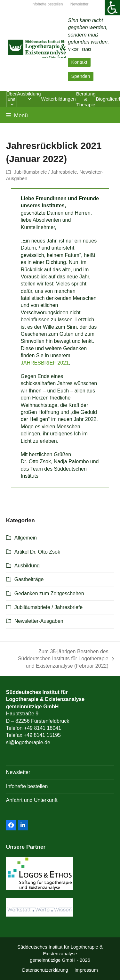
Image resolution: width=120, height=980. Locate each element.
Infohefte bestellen (27, 786)
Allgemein (26, 538)
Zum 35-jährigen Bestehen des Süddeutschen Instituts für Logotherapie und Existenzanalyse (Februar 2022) (63, 659)
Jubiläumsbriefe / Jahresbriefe (46, 172)
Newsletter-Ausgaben (39, 621)
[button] (17, 115)
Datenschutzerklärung (45, 970)
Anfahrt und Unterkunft (32, 800)
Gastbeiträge (29, 579)
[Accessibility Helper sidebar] (112, 8)
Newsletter (18, 772)
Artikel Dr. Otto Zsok (37, 552)
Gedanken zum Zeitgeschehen (49, 593)
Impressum (86, 970)
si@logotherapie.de (28, 742)
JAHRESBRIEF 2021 (45, 363)
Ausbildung (27, 566)
